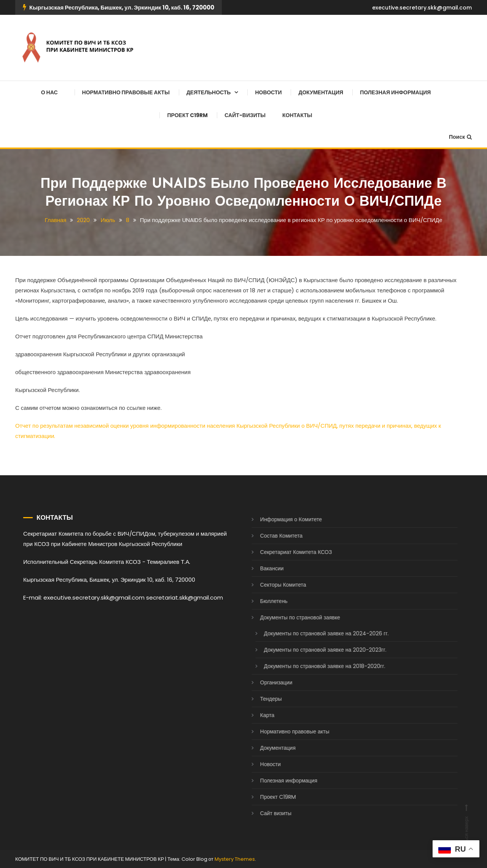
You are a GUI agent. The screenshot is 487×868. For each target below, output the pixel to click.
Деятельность (209, 92)
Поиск (460, 137)
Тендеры (263, 699)
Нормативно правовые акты (126, 92)
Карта (259, 715)
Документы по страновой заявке (292, 617)
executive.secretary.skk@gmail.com (422, 8)
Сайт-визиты (245, 115)
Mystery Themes (235, 859)
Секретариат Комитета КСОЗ (288, 552)
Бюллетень (266, 601)
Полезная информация (395, 92)
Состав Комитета (273, 536)
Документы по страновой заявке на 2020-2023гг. (317, 650)
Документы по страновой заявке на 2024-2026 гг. (318, 633)
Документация (321, 92)
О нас (49, 92)
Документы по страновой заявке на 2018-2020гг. (316, 666)
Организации (268, 682)
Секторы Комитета (275, 585)
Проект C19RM (187, 115)
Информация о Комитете (283, 519)
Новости (268, 92)
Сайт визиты (267, 813)
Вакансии (264, 568)
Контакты (297, 115)
